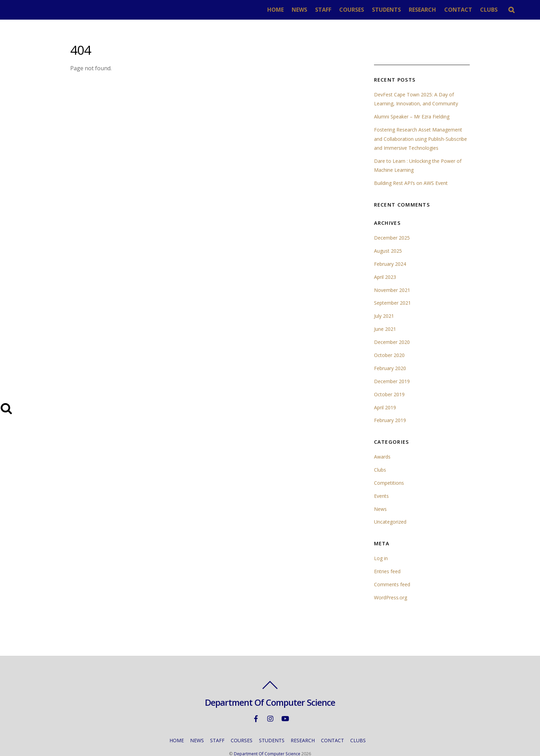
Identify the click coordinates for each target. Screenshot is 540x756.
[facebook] (256, 699)
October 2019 (390, 375)
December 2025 (392, 218)
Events (382, 477)
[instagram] (270, 699)
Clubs (380, 450)
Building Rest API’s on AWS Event (412, 164)
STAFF (337, 10)
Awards (382, 437)
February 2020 (390, 349)
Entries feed (388, 552)
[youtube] (285, 699)
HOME (289, 10)
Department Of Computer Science (267, 734)
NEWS (313, 10)
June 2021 (385, 310)
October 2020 (390, 336)
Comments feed (392, 565)
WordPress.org (391, 578)
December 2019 (392, 362)
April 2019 (385, 388)
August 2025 (388, 232)
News (380, 490)
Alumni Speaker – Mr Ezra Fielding (412, 97)
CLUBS (502, 10)
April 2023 (385, 258)
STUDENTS (400, 10)
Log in (381, 539)
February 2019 (390, 401)
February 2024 (390, 245)
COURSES (365, 10)
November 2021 (392, 271)
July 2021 (384, 297)
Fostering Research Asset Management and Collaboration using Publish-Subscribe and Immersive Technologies (422, 119)
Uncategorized (391, 502)
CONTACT (472, 10)
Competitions (390, 464)
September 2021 (393, 283)
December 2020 (392, 323)
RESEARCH (436, 10)
